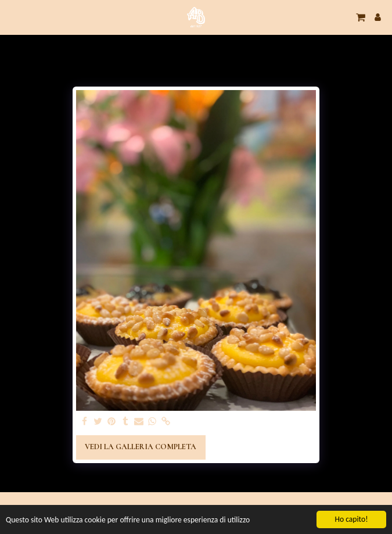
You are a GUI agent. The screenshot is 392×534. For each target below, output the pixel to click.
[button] (13, 17)
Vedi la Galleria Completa (141, 447)
